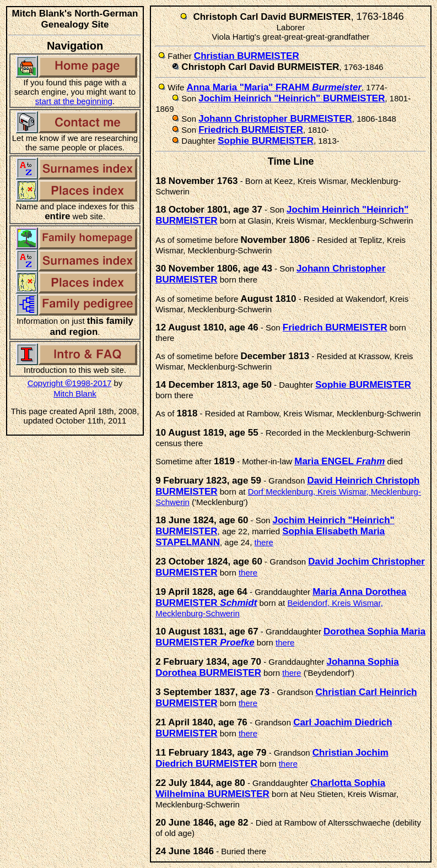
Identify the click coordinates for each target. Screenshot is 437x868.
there (264, 542)
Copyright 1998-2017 (70, 383)
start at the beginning (74, 101)
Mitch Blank (75, 394)
